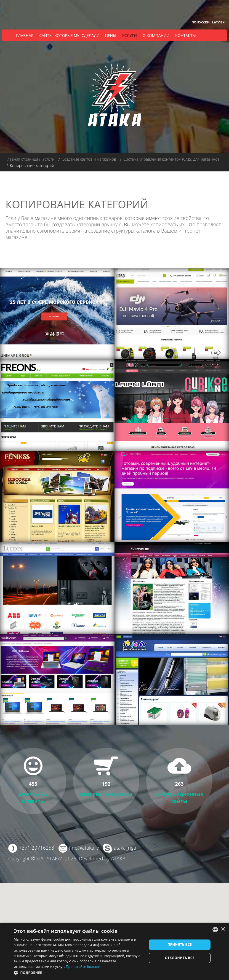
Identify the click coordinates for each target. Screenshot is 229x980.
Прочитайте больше (83, 967)
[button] (78, 973)
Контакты (185, 35)
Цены (111, 35)
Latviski (219, 22)
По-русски (200, 22)
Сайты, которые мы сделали (69, 35)
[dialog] (115, 951)
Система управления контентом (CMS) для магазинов (171, 159)
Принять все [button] (180, 945)
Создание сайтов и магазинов (89, 159)
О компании (156, 35)
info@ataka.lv (84, 848)
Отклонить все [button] (179, 958)
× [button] (223, 929)
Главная (25, 35)
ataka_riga (125, 848)
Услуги (129, 35)
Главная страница (22, 159)
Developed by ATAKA (102, 858)
